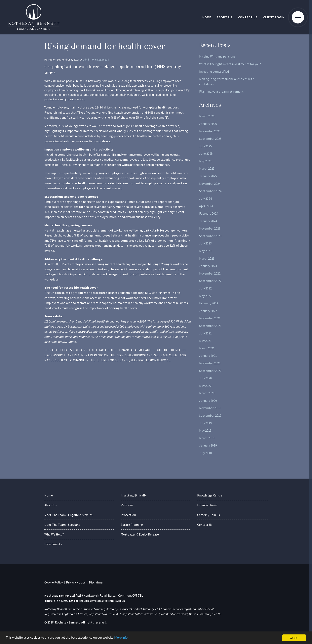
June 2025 (206, 153)
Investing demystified (214, 71)
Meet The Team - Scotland (62, 525)
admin (87, 60)
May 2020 (205, 386)
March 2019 (207, 438)
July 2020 (205, 378)
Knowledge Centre (210, 495)
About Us (225, 17)
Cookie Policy (54, 582)
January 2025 (208, 176)
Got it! (294, 638)
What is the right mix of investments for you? (230, 64)
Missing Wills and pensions (217, 56)
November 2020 (210, 363)
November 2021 (210, 318)
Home (207, 17)
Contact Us (248, 17)
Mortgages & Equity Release (140, 534)
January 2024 (208, 221)
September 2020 (210, 371)
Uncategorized (101, 60)
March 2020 (207, 393)
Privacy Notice (76, 582)
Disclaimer (96, 582)
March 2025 (207, 168)
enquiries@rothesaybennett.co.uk (102, 601)
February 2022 (209, 303)
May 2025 (205, 161)
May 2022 (205, 296)
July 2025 (205, 146)
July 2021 (205, 333)
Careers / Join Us (209, 515)
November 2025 (210, 131)
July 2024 (205, 198)
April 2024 (206, 206)
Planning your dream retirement (221, 91)
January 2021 (208, 356)
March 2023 (207, 258)
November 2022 (210, 273)
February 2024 (209, 213)
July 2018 (205, 453)
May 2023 (205, 251)
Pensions (127, 505)
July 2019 (205, 423)
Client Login (274, 17)
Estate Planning (132, 525)
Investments (53, 544)
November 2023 (210, 228)
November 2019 (210, 408)
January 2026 (208, 124)
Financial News (207, 505)
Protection (128, 515)
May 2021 (205, 341)
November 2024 (210, 184)
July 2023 (205, 243)
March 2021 (207, 348)
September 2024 (210, 191)
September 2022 (210, 281)
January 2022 (208, 311)
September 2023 (210, 236)
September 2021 (210, 326)
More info (122, 638)
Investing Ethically (134, 495)
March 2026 (207, 116)
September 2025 (210, 139)
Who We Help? (54, 534)
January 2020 (208, 401)
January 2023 (208, 266)
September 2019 (210, 415)
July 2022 (205, 288)
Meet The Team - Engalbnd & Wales (68, 515)
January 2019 (208, 445)
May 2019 (205, 430)
